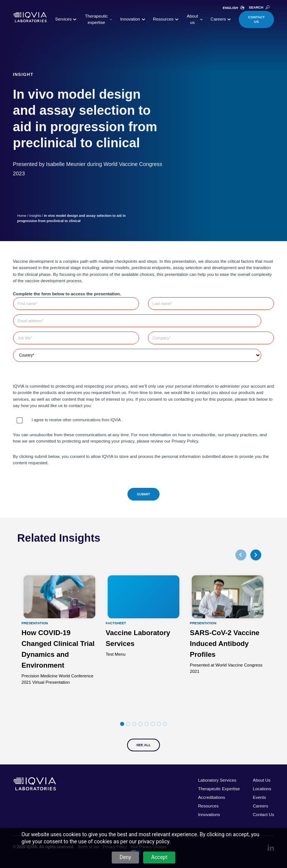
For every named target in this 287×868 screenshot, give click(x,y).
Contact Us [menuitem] (263, 815)
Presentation (35, 623)
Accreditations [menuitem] (212, 797)
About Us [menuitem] (261, 780)
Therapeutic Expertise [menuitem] (219, 789)
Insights (35, 216)
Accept (159, 857)
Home (22, 216)
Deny (125, 857)
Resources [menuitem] (208, 806)
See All (144, 745)
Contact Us (256, 19)
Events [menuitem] (259, 797)
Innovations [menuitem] (209, 815)
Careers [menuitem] (260, 806)
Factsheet (116, 623)
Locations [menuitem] (262, 789)
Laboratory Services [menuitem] (217, 780)
